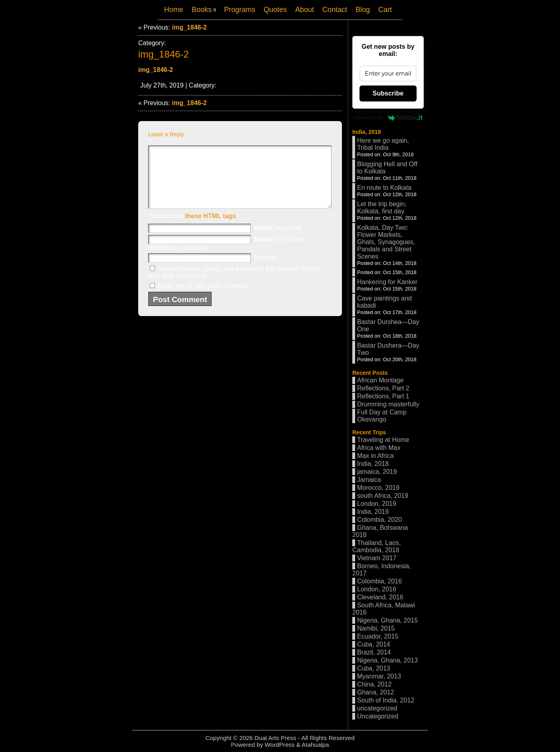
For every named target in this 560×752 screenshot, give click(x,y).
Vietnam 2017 (377, 558)
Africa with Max (379, 448)
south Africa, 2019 (383, 496)
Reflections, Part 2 (383, 388)
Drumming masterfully (388, 404)
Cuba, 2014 (374, 644)
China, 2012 (374, 684)
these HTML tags (210, 228)
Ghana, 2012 (376, 692)
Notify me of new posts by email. (204, 298)
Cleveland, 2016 (380, 597)
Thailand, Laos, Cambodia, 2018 (376, 546)
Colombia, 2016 (379, 581)
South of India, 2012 (386, 700)
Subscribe (388, 93)
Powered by (388, 117)
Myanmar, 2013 (379, 676)
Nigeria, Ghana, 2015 (387, 620)
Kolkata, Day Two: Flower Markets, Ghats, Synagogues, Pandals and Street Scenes (386, 242)
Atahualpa (315, 745)
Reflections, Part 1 (383, 396)
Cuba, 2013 (374, 668)
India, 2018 (367, 132)
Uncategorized (378, 716)
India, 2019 (373, 512)
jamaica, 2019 (377, 472)
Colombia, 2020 (379, 520)
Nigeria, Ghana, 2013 (387, 660)
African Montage (380, 380)
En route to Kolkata (384, 188)
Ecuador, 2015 (378, 636)
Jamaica (369, 480)
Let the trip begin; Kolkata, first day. (382, 208)
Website (266, 270)
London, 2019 (377, 504)
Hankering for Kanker (387, 282)
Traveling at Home (383, 440)
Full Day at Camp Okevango (382, 416)
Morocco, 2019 (378, 488)
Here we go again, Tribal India (383, 144)
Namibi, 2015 (376, 628)
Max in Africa (375, 456)
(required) (278, 240)
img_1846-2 (189, 27)
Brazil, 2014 (374, 652)
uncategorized (377, 708)
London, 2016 (377, 589)
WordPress (280, 745)
